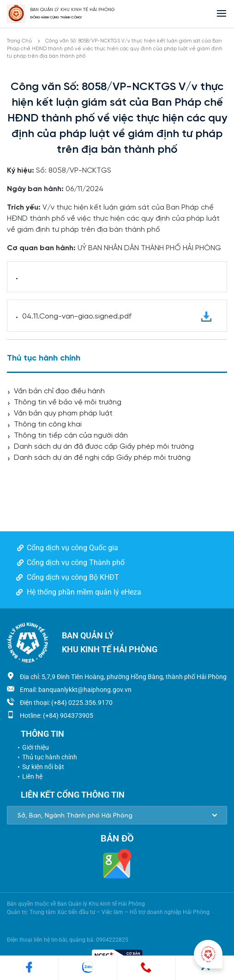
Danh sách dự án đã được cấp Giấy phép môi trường (104, 447)
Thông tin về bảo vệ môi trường (68, 402)
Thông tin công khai (48, 424)
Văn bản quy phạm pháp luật (63, 413)
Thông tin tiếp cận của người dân (71, 436)
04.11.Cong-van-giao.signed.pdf (117, 317)
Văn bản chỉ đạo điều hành (59, 391)
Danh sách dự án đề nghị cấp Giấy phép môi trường (102, 458)
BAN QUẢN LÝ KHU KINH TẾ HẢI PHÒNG (72, 10)
